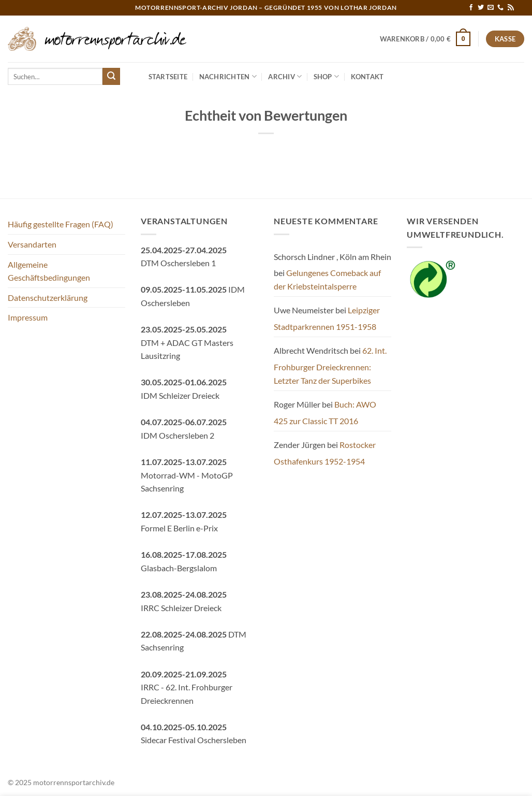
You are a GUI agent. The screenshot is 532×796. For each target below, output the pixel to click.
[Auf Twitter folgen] (481, 8)
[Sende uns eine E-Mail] (491, 8)
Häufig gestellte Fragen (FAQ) (61, 224)
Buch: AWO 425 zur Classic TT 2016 (325, 413)
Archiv (285, 76)
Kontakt (367, 77)
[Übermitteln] (111, 77)
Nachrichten (228, 76)
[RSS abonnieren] (511, 8)
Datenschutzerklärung (48, 298)
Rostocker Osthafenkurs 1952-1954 (325, 453)
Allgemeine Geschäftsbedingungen (49, 271)
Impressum (28, 317)
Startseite (168, 77)
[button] (425, 39)
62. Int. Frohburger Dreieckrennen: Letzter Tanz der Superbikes (330, 365)
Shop (326, 76)
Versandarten (32, 244)
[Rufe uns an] (500, 8)
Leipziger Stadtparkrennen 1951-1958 (327, 318)
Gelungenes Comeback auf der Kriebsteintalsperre (327, 279)
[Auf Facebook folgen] (471, 8)
